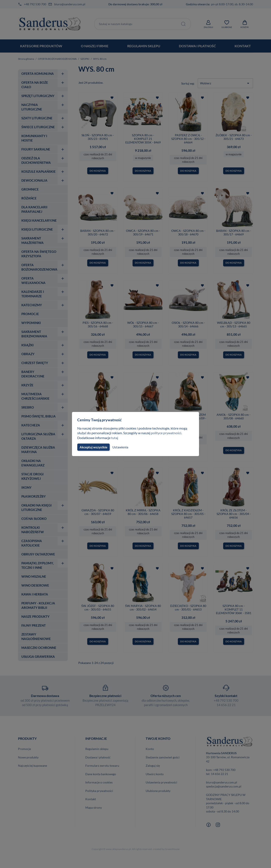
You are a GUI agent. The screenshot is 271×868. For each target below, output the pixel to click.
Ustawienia (120, 447)
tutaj (115, 438)
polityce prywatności (169, 433)
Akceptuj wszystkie (93, 447)
